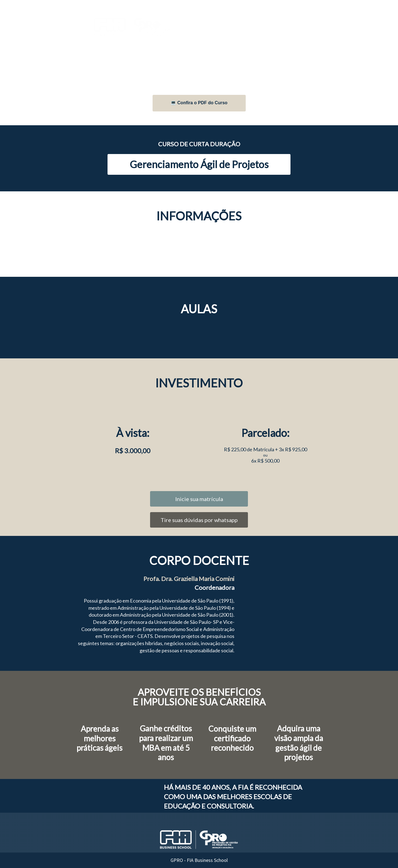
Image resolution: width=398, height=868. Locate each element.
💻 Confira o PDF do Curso (199, 103)
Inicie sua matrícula (199, 499)
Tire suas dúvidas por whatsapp (199, 520)
